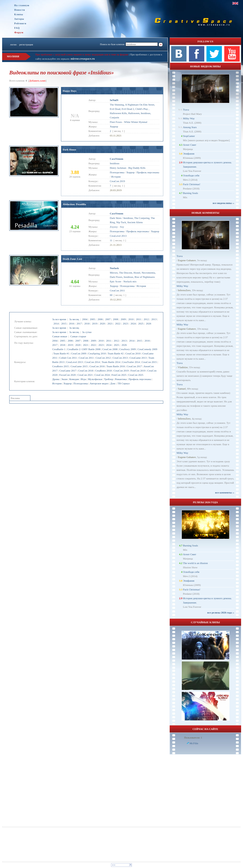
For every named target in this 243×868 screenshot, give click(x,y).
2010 (131, 319)
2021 (110, 323)
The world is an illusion (195, 563)
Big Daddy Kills (137, 168)
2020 (102, 323)
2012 (146, 319)
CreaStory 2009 (128, 349)
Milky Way (189, 118)
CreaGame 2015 (79, 366)
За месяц (74, 319)
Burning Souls (190, 193)
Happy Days (70, 91)
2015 (64, 323)
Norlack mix (130, 281)
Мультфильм (95, 379)
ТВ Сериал (124, 383)
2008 (116, 319)
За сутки (87, 332)
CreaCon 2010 (133, 353)
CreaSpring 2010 (97, 353)
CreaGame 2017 (68, 371)
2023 (126, 323)
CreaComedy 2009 (147, 349)
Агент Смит (190, 145)
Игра (83, 379)
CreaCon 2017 (134, 366)
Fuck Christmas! (192, 184)
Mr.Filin (194, 743)
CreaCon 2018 (86, 371)
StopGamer (189, 136)
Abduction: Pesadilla (74, 204)
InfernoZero (184, 290)
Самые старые (78, 336)
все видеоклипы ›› (223, 203)
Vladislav (183, 367)
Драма (56, 379)
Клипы (19, 14)
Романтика (121, 379)
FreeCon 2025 (119, 375)
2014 (56, 323)
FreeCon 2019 (138, 371)
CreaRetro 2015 (61, 366)
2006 (100, 319)
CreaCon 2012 (103, 358)
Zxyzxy (114, 227)
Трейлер (108, 379)
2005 (92, 319)
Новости (20, 10)
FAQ (17, 28)
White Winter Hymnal (136, 122)
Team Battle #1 (61, 353)
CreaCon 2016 (97, 366)
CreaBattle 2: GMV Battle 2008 (84, 349)
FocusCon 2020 (68, 375)
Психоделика (81, 383)
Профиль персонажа (140, 379)
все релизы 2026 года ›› (221, 612)
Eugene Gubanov (187, 260)
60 (111, 295)
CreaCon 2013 (120, 358)
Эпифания (189, 154)
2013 (154, 319)
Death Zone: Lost (72, 259)
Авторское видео (99, 383)
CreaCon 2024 (102, 375)
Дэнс (113, 383)
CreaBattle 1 (59, 349)
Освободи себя (191, 175)
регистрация (26, 44)
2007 (108, 319)
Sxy (122, 227)
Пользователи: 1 (193, 738)
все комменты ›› (225, 492)
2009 (123, 319)
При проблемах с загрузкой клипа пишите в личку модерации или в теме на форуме (82, 54)
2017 (79, 323)
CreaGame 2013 (138, 358)
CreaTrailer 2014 (131, 362)
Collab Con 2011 (68, 358)
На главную (22, 5)
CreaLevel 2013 (75, 362)
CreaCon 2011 (86, 358)
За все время (59, 319)
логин (13, 44)
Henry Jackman (118, 168)
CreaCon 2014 (92, 362)
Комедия (74, 379)
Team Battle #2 (115, 353)
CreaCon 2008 (110, 349)
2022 (118, 323)
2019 (95, 323)
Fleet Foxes (116, 122)
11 (111, 240)
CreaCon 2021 (85, 375)
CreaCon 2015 (149, 362)
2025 (141, 323)
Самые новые (60, 336)
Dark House (69, 149)
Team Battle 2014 (111, 362)
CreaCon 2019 (121, 371)
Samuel (182, 389)
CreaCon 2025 (136, 375)
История (57, 383)
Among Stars (190, 127)
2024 (133, 323)
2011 (139, 319)
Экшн (64, 379)
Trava (186, 110)
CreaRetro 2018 (103, 371)
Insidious (115, 163)
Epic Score (116, 281)
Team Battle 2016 (116, 366)
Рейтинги (20, 23)
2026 (149, 323)
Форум (19, 32)
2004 (85, 319)
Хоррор (68, 383)
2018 (87, 323)
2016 (71, 323)
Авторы (19, 19)
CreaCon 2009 (79, 353)
